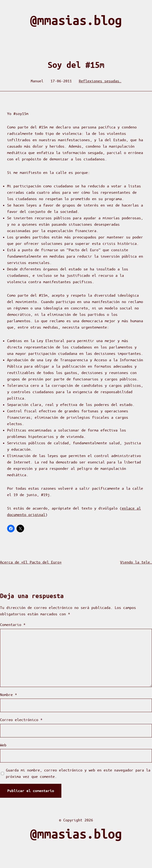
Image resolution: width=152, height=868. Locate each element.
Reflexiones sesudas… (100, 81)
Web (3, 745)
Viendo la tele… (136, 562)
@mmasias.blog (76, 20)
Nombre (8, 694)
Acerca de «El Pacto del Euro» (31, 562)
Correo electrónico (21, 720)
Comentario (13, 624)
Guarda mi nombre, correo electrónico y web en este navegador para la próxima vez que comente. (78, 773)
